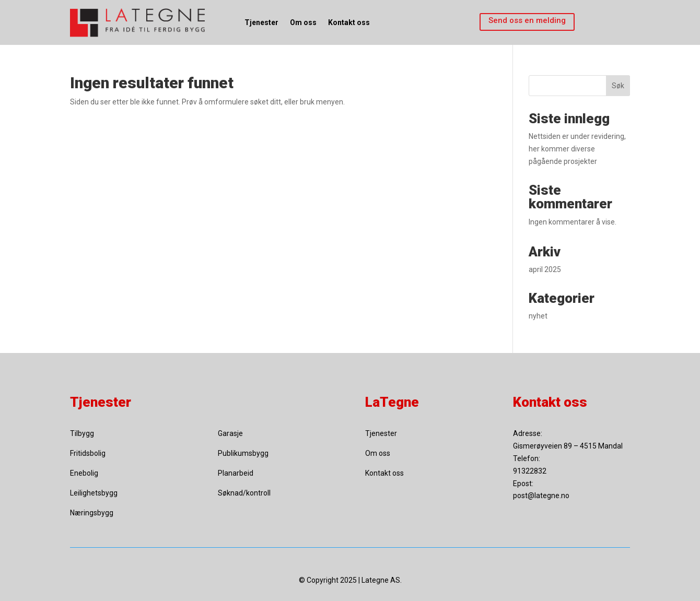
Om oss (303, 22)
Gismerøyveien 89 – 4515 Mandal (568, 446)
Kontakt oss (349, 22)
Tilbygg (82, 433)
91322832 (530, 471)
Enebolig (84, 473)
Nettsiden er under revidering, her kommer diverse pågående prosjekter (577, 149)
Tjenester (261, 22)
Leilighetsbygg (94, 493)
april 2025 (545, 269)
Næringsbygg (92, 513)
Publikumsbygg (243, 453)
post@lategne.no (541, 496)
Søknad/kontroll (244, 493)
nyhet (538, 316)
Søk (618, 86)
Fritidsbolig (88, 453)
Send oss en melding (527, 20)
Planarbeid (236, 473)
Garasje (230, 433)
